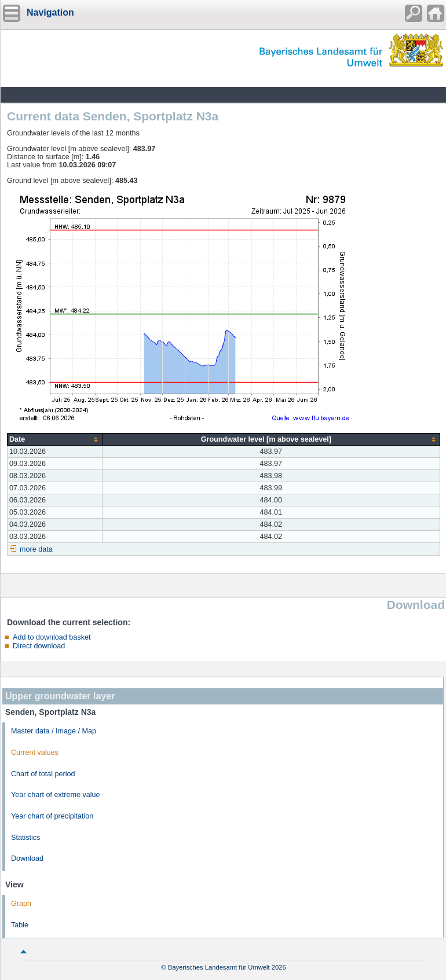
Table (20, 925)
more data (36, 549)
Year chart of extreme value (56, 795)
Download (27, 858)
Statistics (25, 838)
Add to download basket (52, 637)
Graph (21, 904)
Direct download (39, 646)
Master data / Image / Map (54, 731)
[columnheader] (55, 440)
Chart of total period (43, 774)
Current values (35, 753)
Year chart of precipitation (52, 816)
